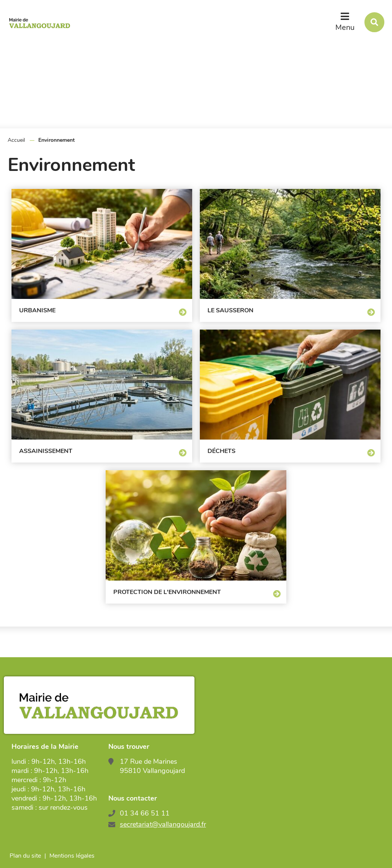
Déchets (221, 451)
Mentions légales (72, 856)
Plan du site (25, 856)
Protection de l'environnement (167, 592)
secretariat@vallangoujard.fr (163, 824)
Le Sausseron (230, 310)
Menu (345, 27)
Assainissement (46, 451)
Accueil (16, 140)
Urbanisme (37, 310)
